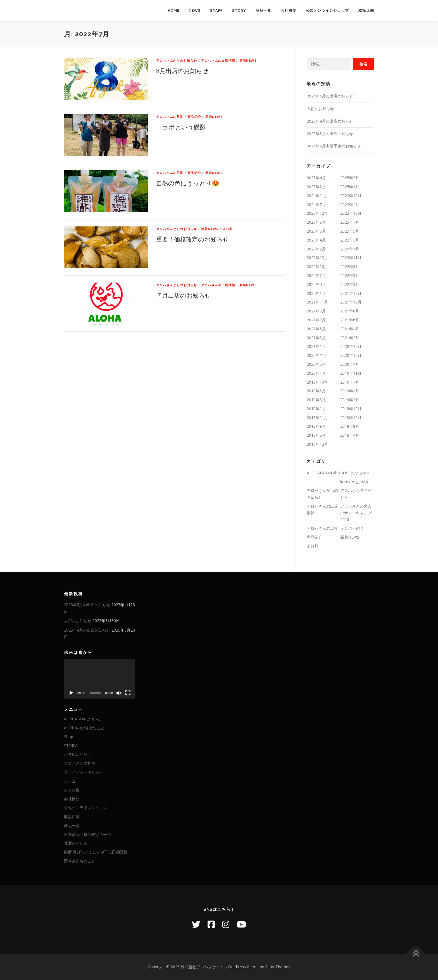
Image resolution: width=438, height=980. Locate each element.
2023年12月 (317, 213)
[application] (100, 679)
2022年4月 (316, 284)
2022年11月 (351, 258)
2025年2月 (316, 187)
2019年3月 (316, 400)
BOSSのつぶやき (355, 473)
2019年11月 (351, 373)
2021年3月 (316, 338)
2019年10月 (317, 382)
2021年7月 (316, 320)
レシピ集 (72, 790)
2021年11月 (317, 302)
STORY (239, 10)
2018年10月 (351, 418)
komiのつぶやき (354, 482)
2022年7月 (316, 275)
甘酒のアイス (76, 843)
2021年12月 (351, 293)
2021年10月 (351, 302)
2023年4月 (316, 240)
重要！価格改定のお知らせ (193, 239)
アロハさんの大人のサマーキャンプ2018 (356, 513)
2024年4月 (350, 205)
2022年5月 (350, 275)
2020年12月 (351, 346)
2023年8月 (316, 222)
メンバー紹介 (352, 528)
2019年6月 (316, 391)
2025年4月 (316, 178)
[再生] (71, 693)
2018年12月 (351, 409)
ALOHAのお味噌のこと (84, 728)
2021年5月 (316, 329)
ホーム (70, 781)
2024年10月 (351, 196)
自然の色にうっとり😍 (188, 183)
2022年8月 (350, 266)
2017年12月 (317, 444)
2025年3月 (350, 178)
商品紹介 (194, 117)
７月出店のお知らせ (184, 295)
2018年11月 (317, 418)
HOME (174, 10)
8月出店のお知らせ (182, 71)
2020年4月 (350, 364)
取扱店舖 (366, 10)
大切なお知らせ (320, 108)
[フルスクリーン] (128, 693)
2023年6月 (316, 231)
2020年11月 (317, 355)
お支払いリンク (78, 754)
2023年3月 (350, 240)
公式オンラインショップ (327, 10)
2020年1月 (316, 373)
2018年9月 (316, 426)
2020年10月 (351, 355)
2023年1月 (350, 249)
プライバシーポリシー (84, 772)
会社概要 (289, 10)
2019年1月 (316, 409)
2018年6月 (316, 435)
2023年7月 (350, 222)
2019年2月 (350, 400)
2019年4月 (350, 391)
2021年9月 (316, 311)
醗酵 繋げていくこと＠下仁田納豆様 (96, 852)
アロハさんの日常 (170, 117)
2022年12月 (317, 258)
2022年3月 (350, 284)
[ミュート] (119, 693)
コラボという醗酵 (181, 127)
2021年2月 (350, 338)
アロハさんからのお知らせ (177, 60)
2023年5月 (350, 231)
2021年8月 (350, 311)
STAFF (216, 10)
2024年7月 (316, 205)
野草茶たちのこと (80, 861)
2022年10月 (317, 266)
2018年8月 (350, 426)
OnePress (237, 967)
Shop (69, 737)
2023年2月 (316, 249)
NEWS (195, 10)
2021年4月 (350, 329)
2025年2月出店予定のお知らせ (334, 146)
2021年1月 (316, 346)
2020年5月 (316, 364)
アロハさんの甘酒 (80, 763)
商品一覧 (263, 10)
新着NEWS (248, 60)
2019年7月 (350, 382)
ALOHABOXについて (82, 719)
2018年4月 (350, 435)
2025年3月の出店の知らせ (330, 134)
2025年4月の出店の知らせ (330, 121)
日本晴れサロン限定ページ (87, 834)
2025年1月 (350, 187)
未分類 (228, 229)
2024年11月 (317, 196)
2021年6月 (350, 320)
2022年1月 (316, 293)
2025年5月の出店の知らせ (330, 96)
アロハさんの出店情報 (218, 60)
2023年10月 (351, 213)
